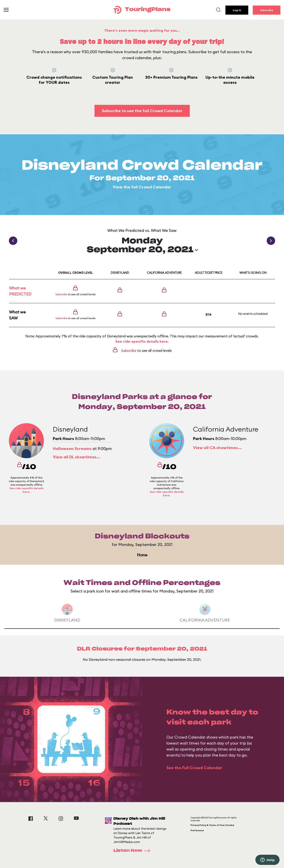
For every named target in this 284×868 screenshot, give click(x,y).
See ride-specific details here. (142, 341)
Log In (237, 10)
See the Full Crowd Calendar (194, 768)
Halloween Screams (72, 449)
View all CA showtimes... (217, 448)
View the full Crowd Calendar (142, 187)
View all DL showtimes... (77, 457)
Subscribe (267, 10)
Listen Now (133, 851)
